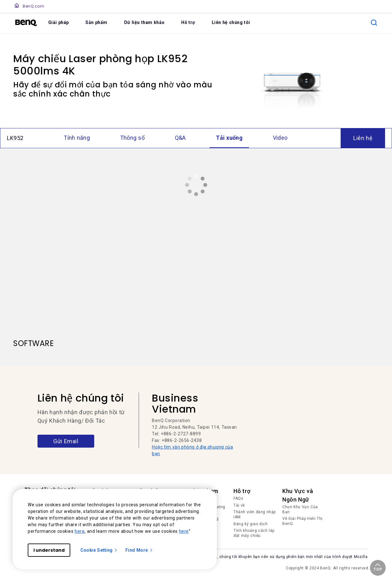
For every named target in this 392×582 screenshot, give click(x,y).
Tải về (239, 505)
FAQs (238, 498)
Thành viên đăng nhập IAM (255, 514)
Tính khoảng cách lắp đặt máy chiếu (254, 533)
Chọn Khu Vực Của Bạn (300, 509)
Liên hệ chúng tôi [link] (231, 22)
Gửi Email (66, 441)
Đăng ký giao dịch (251, 524)
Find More (139, 550)
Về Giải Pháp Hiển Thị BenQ (303, 521)
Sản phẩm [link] (96, 22)
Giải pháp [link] (59, 22)
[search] (374, 23)
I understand (49, 550)
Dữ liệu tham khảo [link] (144, 22)
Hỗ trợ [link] (188, 22)
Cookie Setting (99, 550)
